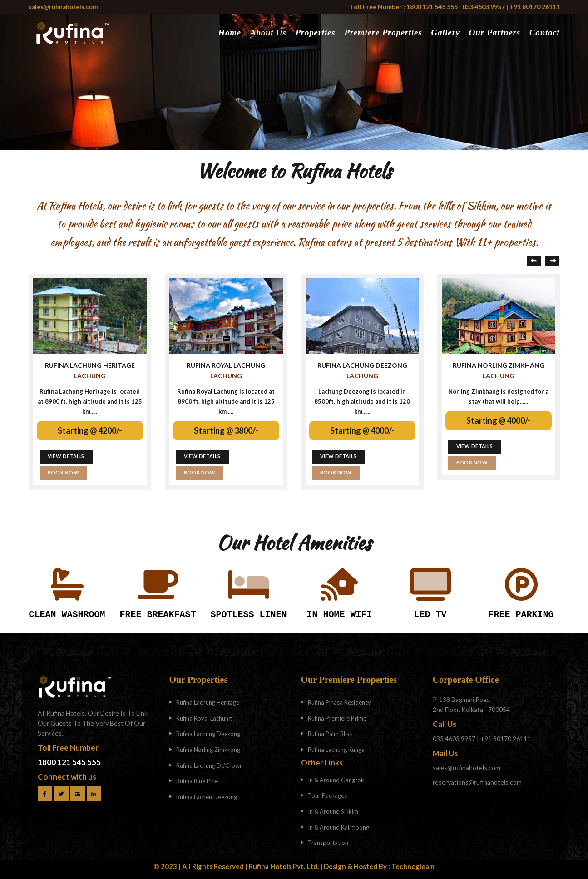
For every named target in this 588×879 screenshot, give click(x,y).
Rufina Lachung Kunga (336, 750)
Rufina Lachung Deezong (208, 734)
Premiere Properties (383, 32)
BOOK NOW (64, 472)
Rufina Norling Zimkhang (208, 750)
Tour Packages (327, 795)
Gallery (445, 32)
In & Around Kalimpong (338, 827)
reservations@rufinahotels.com (477, 782)
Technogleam (413, 866)
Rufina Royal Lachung (204, 718)
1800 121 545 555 (431, 7)
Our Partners (495, 32)
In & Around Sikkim (333, 811)
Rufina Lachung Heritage (208, 702)
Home (230, 32)
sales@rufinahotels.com (63, 7)
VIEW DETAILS (66, 456)
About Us (268, 32)
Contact (545, 32)
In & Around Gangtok (336, 780)
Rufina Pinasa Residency (339, 702)
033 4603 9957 (484, 7)
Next (552, 261)
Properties (315, 32)
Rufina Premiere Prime (337, 718)
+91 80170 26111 (535, 7)
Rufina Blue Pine (197, 781)
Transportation (328, 843)
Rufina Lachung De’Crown (210, 765)
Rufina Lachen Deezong (207, 797)
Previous (534, 261)
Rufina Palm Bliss (330, 734)
